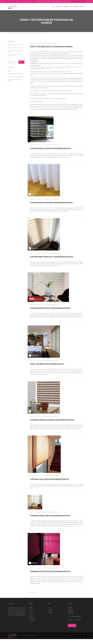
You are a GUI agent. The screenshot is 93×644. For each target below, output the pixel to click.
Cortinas (31, 614)
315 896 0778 (70, 615)
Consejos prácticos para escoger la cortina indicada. (15, 55)
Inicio (53, 7)
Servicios (66, 7)
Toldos (30, 618)
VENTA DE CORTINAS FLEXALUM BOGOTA (50, 43)
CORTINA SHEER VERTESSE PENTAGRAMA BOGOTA (56, 203)
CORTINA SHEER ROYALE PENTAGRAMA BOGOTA (55, 311)
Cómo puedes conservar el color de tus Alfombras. (16, 51)
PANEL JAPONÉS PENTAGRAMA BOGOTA (51, 366)
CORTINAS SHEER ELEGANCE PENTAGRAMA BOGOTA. (53, 423)
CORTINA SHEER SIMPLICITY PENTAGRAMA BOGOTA (52, 258)
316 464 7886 (70, 618)
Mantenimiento (32, 623)
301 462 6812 (70, 617)
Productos (59, 7)
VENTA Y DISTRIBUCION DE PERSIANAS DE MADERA (56, 46)
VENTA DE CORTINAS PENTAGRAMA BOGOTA (51, 145)
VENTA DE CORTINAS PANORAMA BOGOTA (16, 77)
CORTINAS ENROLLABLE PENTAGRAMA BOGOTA (55, 520)
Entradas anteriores (32, 597)
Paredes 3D (31, 620)
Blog (71, 7)
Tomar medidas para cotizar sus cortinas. (16, 45)
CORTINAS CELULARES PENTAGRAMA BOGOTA (54, 484)
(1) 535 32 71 (70, 614)
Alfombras (31, 616)
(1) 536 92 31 (68, 2)
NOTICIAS (10, 71)
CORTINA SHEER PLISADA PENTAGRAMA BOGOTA (55, 148)
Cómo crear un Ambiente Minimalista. (15, 48)
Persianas (31, 612)
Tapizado (31, 622)
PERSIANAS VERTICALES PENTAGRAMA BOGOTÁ (55, 576)
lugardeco (39, 43)
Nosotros (76, 7)
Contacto (82, 7)
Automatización (32, 625)
